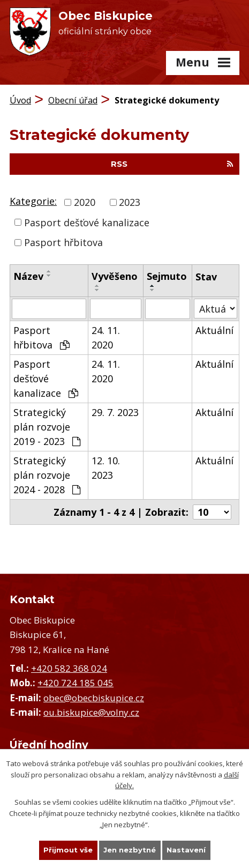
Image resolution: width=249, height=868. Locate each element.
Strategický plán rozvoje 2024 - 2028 (47, 475)
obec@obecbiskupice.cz (94, 698)
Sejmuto (167, 276)
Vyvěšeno (115, 276)
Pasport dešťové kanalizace (87, 222)
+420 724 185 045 (76, 683)
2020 (85, 202)
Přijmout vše (68, 850)
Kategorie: (33, 201)
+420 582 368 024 (69, 668)
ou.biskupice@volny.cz (91, 712)
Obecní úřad (73, 100)
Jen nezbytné (130, 850)
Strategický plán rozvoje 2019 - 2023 (47, 427)
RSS (172, 164)
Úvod (20, 100)
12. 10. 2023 (106, 468)
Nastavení (186, 850)
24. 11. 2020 (106, 337)
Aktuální (214, 330)
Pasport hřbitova (63, 242)
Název (28, 276)
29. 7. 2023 (115, 412)
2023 (130, 202)
